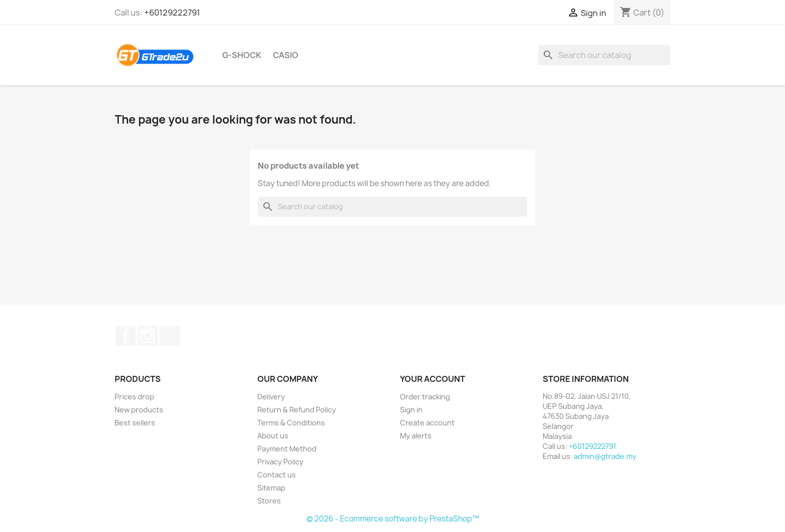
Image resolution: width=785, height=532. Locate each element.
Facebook (126, 336)
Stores (269, 501)
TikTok (170, 336)
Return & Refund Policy (297, 410)
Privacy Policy (280, 462)
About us (273, 436)
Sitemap (271, 488)
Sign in (411, 410)
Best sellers (135, 423)
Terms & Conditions (291, 423)
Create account (427, 423)
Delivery (271, 397)
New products (139, 410)
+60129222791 (172, 13)
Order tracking (425, 397)
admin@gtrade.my (605, 456)
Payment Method (287, 449)
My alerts (416, 436)
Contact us (277, 475)
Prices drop (134, 397)
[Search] (604, 55)
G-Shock (242, 55)
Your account (433, 379)
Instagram (148, 336)
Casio (286, 55)
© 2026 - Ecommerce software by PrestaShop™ (393, 519)
